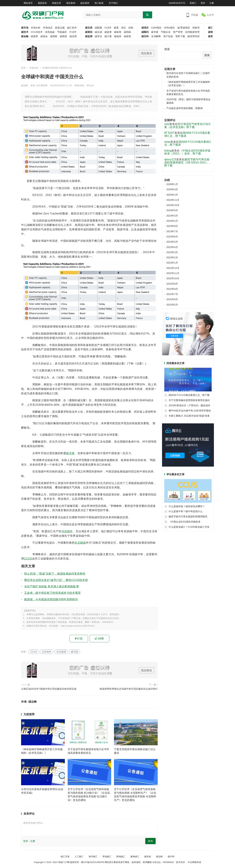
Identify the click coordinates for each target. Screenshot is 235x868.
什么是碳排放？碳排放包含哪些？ (187, 506)
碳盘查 (108, 32)
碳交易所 (85, 3)
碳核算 (118, 36)
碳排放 (148, 857)
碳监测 (89, 36)
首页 (23, 68)
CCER (108, 28)
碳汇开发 (65, 857)
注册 (212, 3)
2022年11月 (173, 273)
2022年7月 (172, 294)
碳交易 (89, 28)
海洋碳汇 (93, 857)
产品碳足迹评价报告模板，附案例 (185, 108)
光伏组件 (67, 531)
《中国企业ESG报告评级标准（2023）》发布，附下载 (187, 152)
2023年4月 (172, 247)
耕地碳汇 (121, 857)
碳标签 (118, 32)
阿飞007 (169, 133)
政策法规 (60, 28)
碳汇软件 (72, 28)
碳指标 (127, 32)
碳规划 (89, 32)
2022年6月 (172, 299)
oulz (167, 124)
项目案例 (71, 3)
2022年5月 (172, 305)
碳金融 (25, 36)
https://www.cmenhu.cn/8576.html (78, 626)
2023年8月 (172, 226)
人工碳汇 (79, 857)
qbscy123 (170, 159)
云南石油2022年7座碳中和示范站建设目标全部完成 (49, 689)
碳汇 (210, 28)
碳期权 (54, 36)
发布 (150, 841)
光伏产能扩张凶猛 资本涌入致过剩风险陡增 (51, 586)
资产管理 (178, 32)
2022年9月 (172, 284)
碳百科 (145, 36)
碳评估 (98, 36)
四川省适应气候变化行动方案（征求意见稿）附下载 (188, 126)
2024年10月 (173, 205)
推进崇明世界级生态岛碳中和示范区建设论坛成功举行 (129, 689)
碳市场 (25, 28)
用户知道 (168, 36)
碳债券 (34, 36)
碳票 (116, 28)
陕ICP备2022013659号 (93, 862)
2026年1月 (172, 184)
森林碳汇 (135, 857)
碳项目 (145, 28)
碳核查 (127, 36)
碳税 (210, 32)
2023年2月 (172, 257)
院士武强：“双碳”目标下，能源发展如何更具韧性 (55, 574)
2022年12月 (173, 268)
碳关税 (70, 453)
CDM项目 (156, 28)
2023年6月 (172, 237)
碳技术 (25, 32)
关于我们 (113, 3)
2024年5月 (172, 210)
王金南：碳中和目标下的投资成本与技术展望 (52, 593)
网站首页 (28, 3)
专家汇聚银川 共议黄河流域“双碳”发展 (189, 416)
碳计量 (108, 36)
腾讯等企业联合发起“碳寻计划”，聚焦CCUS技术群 (56, 580)
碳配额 (98, 28)
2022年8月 (172, 289)
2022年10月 (173, 278)
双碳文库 (57, 3)
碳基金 (44, 36)
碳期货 (63, 36)
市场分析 (36, 28)
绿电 (131, 28)
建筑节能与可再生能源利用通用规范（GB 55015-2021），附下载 (188, 162)
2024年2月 (172, 221)
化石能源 (80, 543)
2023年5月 (172, 242)
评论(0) (90, 85)
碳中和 (171, 857)
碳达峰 (24, 85)
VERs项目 (169, 28)
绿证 (123, 28)
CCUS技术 (37, 32)
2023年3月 (172, 252)
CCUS (28, 559)
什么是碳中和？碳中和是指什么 (186, 511)
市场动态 (48, 28)
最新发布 (42, 3)
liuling (168, 151)
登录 (203, 3)
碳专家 (155, 32)
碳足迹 (98, 32)
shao (167, 142)
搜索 (167, 49)
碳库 (210, 36)
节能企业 (166, 32)
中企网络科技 (194, 862)
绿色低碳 (50, 32)
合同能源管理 (192, 32)
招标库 (196, 28)
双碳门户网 (64, 862)
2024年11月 (173, 200)
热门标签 (99, 3)
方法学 (73, 32)
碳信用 (73, 36)
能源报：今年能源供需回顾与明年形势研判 (51, 599)
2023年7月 (172, 231)
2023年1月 (172, 263)
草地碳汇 (107, 857)
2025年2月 (172, 195)
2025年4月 (172, 189)
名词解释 (156, 36)
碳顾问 (145, 32)
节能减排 (62, 32)
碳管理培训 (193, 36)
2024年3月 (172, 216)
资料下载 (180, 36)
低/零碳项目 (184, 28)
